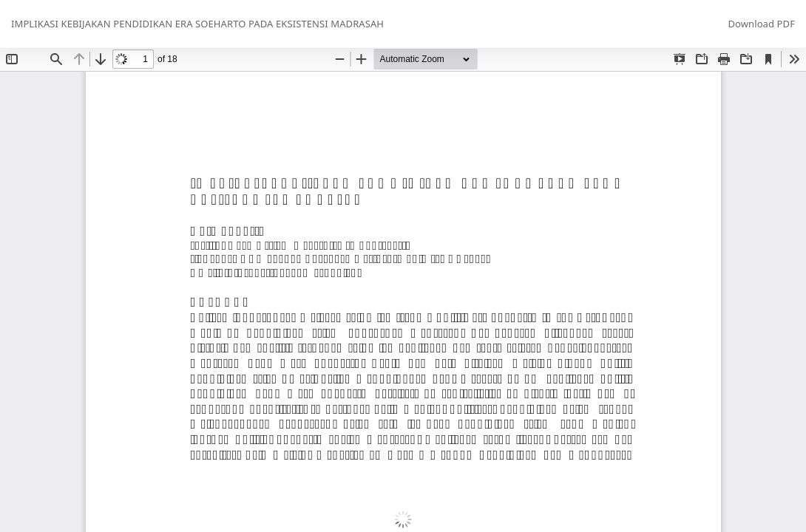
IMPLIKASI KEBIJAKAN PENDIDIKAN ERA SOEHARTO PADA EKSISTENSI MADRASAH (197, 24)
